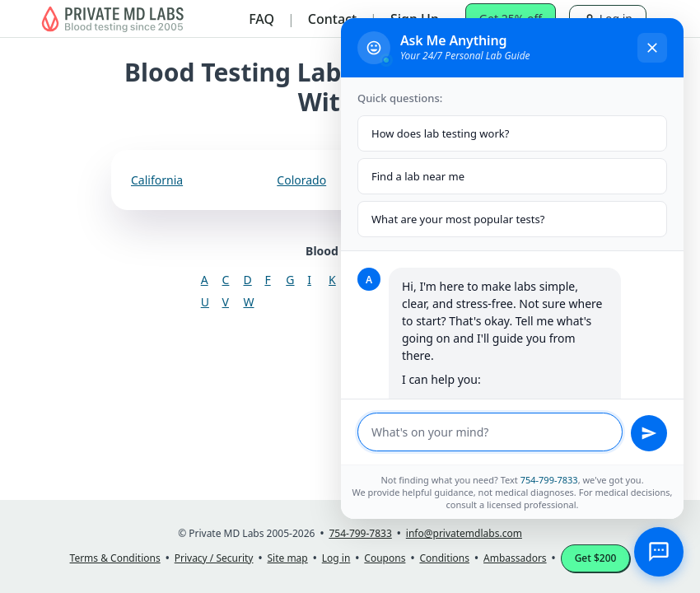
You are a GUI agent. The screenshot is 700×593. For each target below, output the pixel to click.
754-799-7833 (549, 480)
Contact (332, 19)
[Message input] (490, 432)
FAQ (261, 19)
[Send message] (649, 433)
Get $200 (596, 558)
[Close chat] (652, 48)
